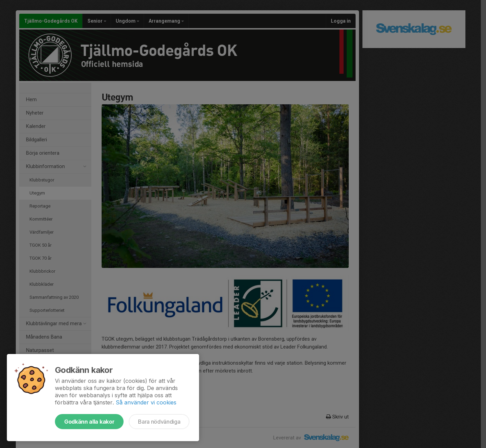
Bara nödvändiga (159, 422)
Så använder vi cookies (146, 402)
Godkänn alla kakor (89, 422)
